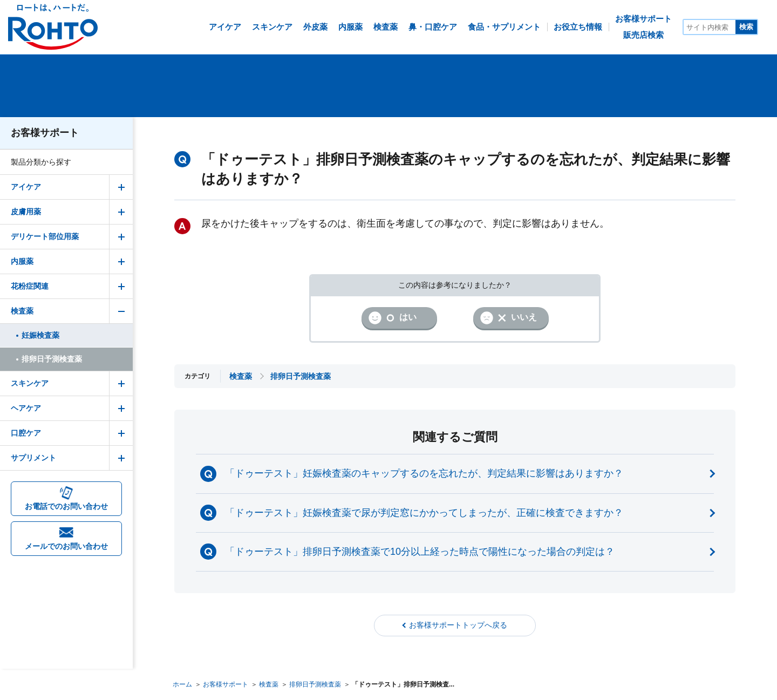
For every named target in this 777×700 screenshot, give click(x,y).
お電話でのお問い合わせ (66, 506)
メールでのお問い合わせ (66, 546)
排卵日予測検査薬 (315, 684)
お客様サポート (45, 133)
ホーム (182, 684)
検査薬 (269, 684)
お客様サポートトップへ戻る (458, 625)
